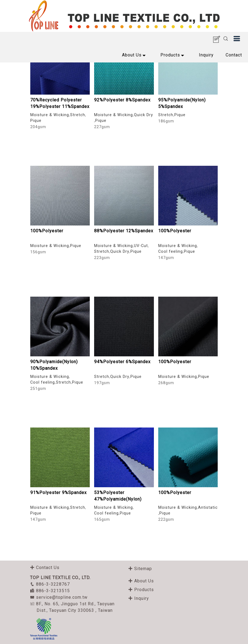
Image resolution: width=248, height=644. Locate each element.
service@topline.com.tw (59, 597)
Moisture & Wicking (50, 115)
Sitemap (140, 569)
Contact (234, 55)
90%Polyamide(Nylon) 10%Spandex (54, 365)
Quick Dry (144, 115)
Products (174, 56)
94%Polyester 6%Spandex (122, 362)
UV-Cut (141, 246)
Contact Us (45, 568)
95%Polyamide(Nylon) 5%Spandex (182, 103)
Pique (36, 121)
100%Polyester (47, 231)
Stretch (78, 115)
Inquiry (206, 55)
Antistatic (208, 508)
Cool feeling (171, 252)
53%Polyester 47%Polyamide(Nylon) (118, 496)
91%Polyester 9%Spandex (59, 493)
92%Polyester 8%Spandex (122, 100)
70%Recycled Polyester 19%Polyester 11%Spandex (60, 103)
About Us (135, 56)
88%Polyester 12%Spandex (124, 231)
